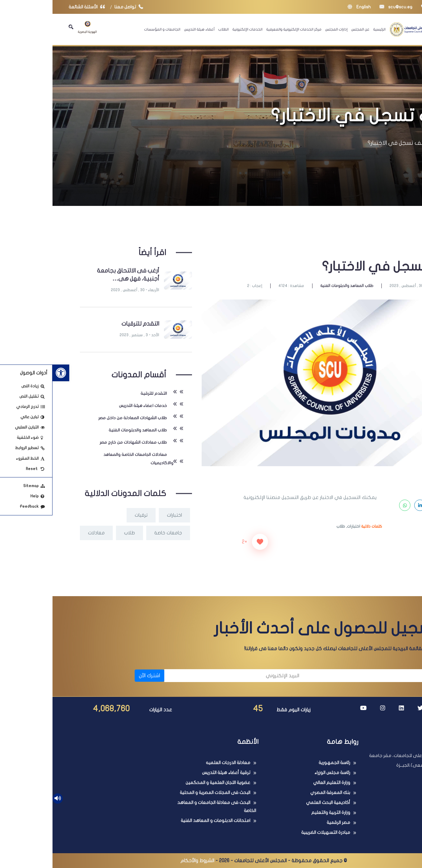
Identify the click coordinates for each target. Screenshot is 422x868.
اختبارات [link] (122, 515)
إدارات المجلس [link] (284, 29)
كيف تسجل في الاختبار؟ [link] (345, 143)
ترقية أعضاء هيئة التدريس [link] (174, 773)
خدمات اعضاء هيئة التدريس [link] (90, 406)
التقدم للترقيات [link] (88, 324)
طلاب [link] (288, 526)
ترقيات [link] (89, 515)
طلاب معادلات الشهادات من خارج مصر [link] (81, 442)
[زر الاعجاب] (207, 542)
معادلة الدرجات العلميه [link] (176, 763)
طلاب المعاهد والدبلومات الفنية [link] (294, 286)
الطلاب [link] (171, 29)
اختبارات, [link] (301, 526)
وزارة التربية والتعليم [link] (278, 813)
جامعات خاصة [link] (116, 533)
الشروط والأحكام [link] (145, 861)
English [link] (307, 7)
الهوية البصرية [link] (35, 27)
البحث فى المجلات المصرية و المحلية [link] (163, 793)
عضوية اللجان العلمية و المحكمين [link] (165, 783)
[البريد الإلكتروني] (182, 676)
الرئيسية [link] (327, 29)
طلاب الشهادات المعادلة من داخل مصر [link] (80, 418)
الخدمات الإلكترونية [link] (195, 29)
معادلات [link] (44, 533)
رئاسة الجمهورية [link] (282, 763)
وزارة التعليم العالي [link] (279, 783)
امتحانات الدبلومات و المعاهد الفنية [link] (163, 821)
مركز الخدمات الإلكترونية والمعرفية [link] (241, 29)
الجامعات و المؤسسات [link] (110, 29)
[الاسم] (324, 676)
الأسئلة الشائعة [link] (36, 7)
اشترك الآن (97, 676)
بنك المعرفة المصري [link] (278, 793)
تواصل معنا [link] (78, 7)
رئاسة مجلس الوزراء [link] (280, 773)
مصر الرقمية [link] (286, 822)
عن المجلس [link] (308, 29)
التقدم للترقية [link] (101, 393)
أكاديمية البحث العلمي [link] (276, 803)
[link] (8, 373)
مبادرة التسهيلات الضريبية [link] (273, 832)
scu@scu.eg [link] (343, 7)
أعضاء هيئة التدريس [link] (147, 29)
